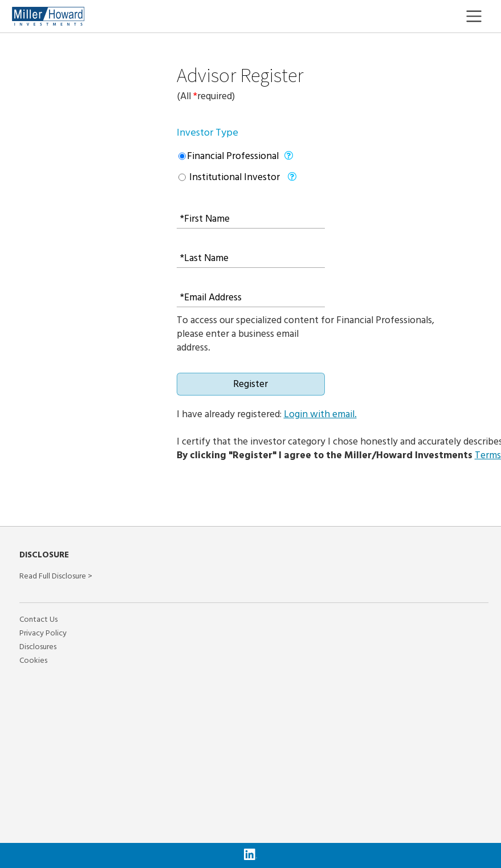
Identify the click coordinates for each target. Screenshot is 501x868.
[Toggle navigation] (483, 17)
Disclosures (38, 647)
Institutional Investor (233, 177)
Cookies (33, 661)
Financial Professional (233, 156)
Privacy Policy (43, 633)
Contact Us (38, 620)
